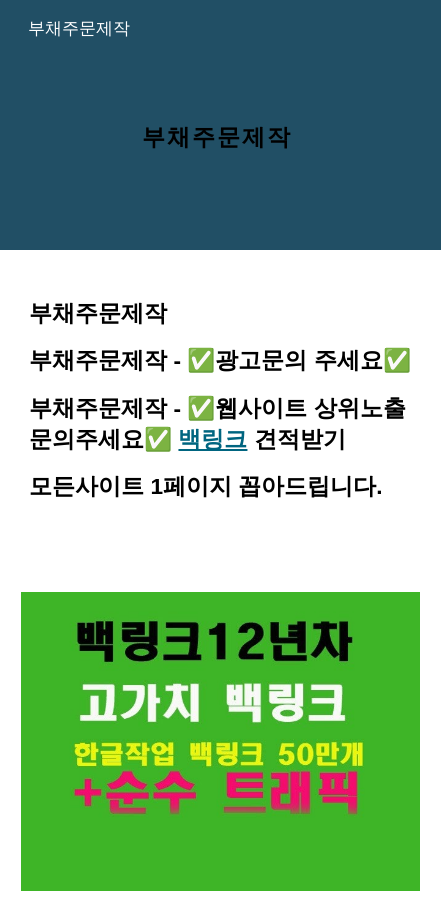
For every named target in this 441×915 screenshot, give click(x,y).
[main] (220, 124)
